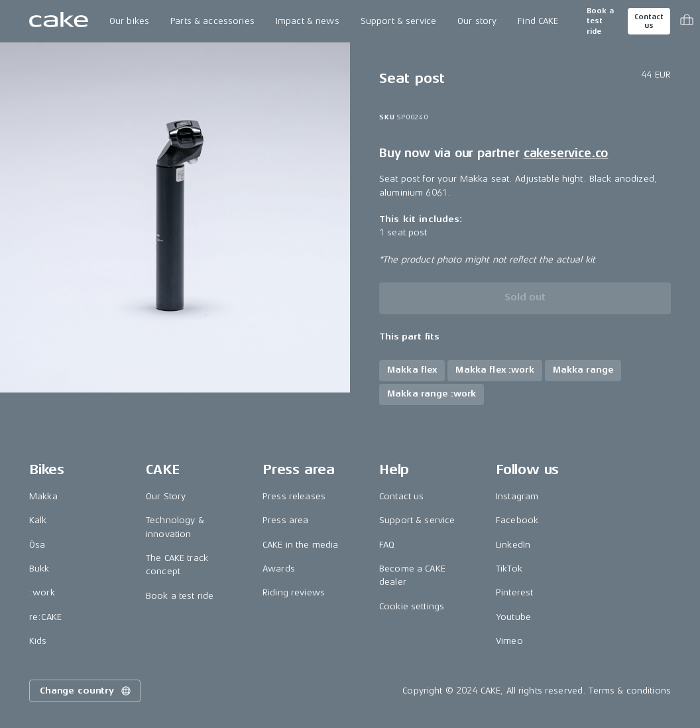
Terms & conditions (630, 691)
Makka (43, 496)
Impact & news (308, 21)
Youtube (513, 617)
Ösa (37, 545)
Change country (86, 691)
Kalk (38, 520)
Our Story (166, 496)
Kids (38, 641)
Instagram (517, 496)
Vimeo (509, 641)
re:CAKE (45, 617)
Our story (477, 21)
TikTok (509, 569)
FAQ (387, 545)
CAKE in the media (300, 545)
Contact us (649, 21)
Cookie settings (412, 606)
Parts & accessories (212, 21)
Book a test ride (600, 21)
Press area (285, 520)
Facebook (517, 520)
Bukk (39, 569)
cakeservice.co (566, 153)
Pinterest (514, 592)
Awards (279, 569)
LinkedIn (513, 545)
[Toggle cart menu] (687, 21)
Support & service (398, 21)
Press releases (294, 496)
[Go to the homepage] (59, 21)
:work (42, 592)
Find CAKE (538, 21)
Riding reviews (294, 592)
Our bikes (129, 21)
